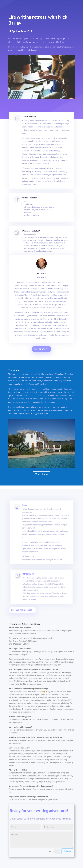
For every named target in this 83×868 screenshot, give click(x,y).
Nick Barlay (41, 285)
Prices (28, 532)
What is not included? (33, 235)
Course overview (31, 129)
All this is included (31, 202)
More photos (41, 474)
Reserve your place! (23, 623)
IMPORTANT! (31, 593)
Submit (66, 852)
